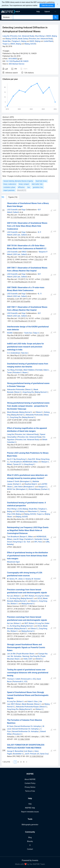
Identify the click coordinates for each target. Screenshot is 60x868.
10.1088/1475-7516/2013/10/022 (19, 397)
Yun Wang (11, 370)
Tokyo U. (36, 333)
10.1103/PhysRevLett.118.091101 (23, 687)
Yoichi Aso (28, 333)
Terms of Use (30, 791)
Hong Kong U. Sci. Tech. (22, 542)
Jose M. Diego (18, 539)
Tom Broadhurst (16, 462)
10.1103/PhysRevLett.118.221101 (19, 262)
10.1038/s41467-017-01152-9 (18, 611)
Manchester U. (34, 511)
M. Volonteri (36, 579)
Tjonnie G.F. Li (18, 464)
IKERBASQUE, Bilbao (30, 462)
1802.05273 (17, 547)
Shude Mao (7, 41)
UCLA (40, 598)
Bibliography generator (30, 825)
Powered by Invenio (30, 860)
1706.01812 (38, 260)
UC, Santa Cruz (43, 754)
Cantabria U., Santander (33, 539)
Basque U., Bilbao (26, 537)
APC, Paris (38, 542)
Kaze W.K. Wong (34, 459)
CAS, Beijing (23, 509)
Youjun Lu (6, 44)
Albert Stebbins (29, 370)
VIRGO (24, 252)
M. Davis (10, 726)
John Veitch (18, 487)
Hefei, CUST (28, 659)
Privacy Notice (30, 787)
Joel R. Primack (30, 754)
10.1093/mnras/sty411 (29, 522)
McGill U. (39, 659)
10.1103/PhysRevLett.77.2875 (32, 378)
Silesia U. (29, 390)
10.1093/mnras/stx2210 (29, 664)
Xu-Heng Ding (15, 598)
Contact (30, 849)
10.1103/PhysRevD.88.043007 (18, 338)
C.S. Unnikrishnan (14, 353)
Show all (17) (22, 190)
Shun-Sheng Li (40, 36)
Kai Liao (10, 596)
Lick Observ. (29, 751)
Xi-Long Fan (40, 596)
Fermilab (19, 370)
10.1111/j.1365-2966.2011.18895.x (32, 584)
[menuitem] (38, 12)
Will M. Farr (11, 489)
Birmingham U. (26, 481)
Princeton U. (17, 734)
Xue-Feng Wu (35, 656)
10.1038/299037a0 (36, 756)
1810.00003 (13, 59)
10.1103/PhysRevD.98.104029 (17, 61)
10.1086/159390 (24, 739)
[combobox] (33, 17)
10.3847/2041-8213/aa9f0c (20, 301)
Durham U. (17, 484)
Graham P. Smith (13, 481)
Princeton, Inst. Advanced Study (22, 36)
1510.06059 (45, 356)
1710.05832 (45, 279)
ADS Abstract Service (17, 64)
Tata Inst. (25, 353)
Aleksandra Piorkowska (34, 415)
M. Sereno (11, 579)
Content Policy (30, 783)
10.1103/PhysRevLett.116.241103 (24, 240)
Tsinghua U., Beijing (19, 41)
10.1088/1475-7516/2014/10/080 (19, 423)
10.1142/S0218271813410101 (21, 358)
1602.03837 (44, 215)
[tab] (9, 197)
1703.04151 (36, 609)
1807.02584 (11, 567)
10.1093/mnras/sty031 (29, 497)
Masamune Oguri (13, 562)
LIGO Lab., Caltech (20, 235)
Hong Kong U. (22, 459)
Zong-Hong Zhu (28, 392)
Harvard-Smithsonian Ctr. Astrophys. (28, 726)
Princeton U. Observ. (20, 373)
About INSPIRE (30, 779)
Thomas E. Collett (14, 679)
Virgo (23, 210)
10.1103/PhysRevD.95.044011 (18, 447)
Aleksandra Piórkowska (16, 390)
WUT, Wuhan (29, 596)
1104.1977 (11, 584)
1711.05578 (42, 299)
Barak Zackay (23, 39)
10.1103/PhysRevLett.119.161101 (24, 282)
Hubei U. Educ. (33, 701)
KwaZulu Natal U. (31, 484)
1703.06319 (41, 467)
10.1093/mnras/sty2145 (29, 567)
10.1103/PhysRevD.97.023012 (18, 470)
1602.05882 (44, 684)
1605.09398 (41, 445)
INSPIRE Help (30, 808)
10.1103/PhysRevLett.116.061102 (23, 217)
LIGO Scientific (13, 210)
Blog (30, 837)
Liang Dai (6, 36)
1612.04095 (44, 712)
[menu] (46, 12)
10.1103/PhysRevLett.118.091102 (23, 714)
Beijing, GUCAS (11, 39)
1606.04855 (45, 237)
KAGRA (10, 333)
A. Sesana (27, 579)
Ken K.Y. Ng (11, 459)
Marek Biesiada (13, 412)
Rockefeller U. (18, 754)
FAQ (30, 804)
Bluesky (30, 841)
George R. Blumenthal (15, 751)
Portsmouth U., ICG (28, 679)
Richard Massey (35, 489)
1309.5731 (32, 395)
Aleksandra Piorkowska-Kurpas (27, 707)
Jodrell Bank (48, 41)
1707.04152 (11, 664)
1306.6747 (41, 335)
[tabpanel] (30, 483)
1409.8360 (32, 420)
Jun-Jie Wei (11, 654)
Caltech (16, 212)
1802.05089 (11, 522)
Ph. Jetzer (19, 579)
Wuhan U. (18, 596)
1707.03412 (11, 497)
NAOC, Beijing (52, 36)
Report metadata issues (30, 812)
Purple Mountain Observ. (26, 654)
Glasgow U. (42, 487)
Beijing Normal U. (41, 392)
